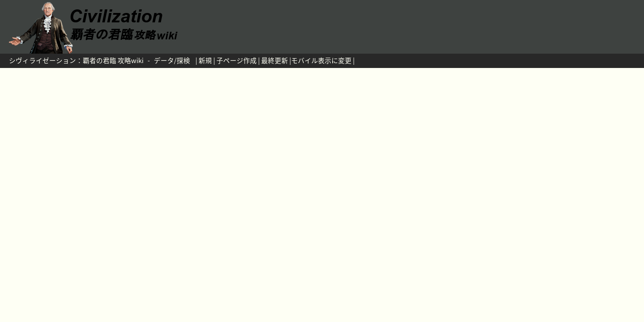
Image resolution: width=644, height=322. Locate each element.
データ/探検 (172, 60)
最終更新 (275, 60)
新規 (205, 60)
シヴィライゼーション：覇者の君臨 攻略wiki (76, 60)
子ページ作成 (237, 60)
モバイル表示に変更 (321, 60)
